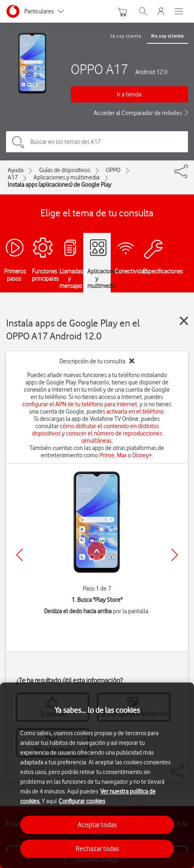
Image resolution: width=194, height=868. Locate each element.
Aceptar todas (97, 825)
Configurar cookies (82, 801)
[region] (97, 775)
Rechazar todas (97, 849)
